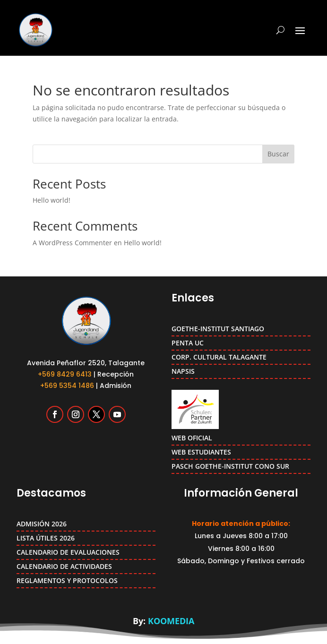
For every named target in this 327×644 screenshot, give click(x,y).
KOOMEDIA (171, 621)
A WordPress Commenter (72, 243)
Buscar (278, 154)
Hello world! (52, 200)
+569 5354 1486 (67, 386)
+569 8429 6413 (65, 374)
